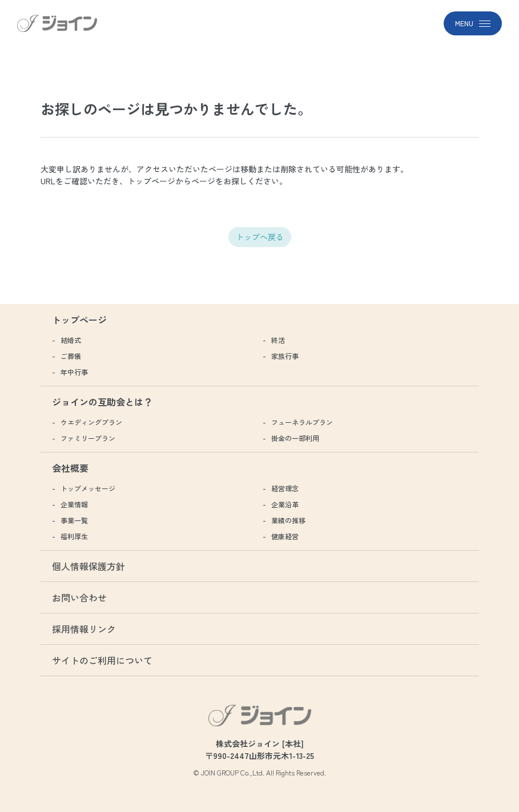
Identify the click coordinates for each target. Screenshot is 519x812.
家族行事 (285, 356)
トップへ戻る (260, 237)
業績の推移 (288, 520)
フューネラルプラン (302, 422)
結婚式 (71, 340)
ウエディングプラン (91, 422)
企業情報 (74, 504)
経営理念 (285, 488)
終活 (278, 340)
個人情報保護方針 (88, 566)
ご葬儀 (71, 356)
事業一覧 (74, 520)
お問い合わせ (79, 597)
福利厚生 (74, 536)
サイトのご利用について (102, 660)
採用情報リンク (84, 629)
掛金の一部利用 (295, 438)
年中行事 (74, 372)
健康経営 (285, 536)
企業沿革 (285, 504)
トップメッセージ (88, 488)
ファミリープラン (88, 438)
